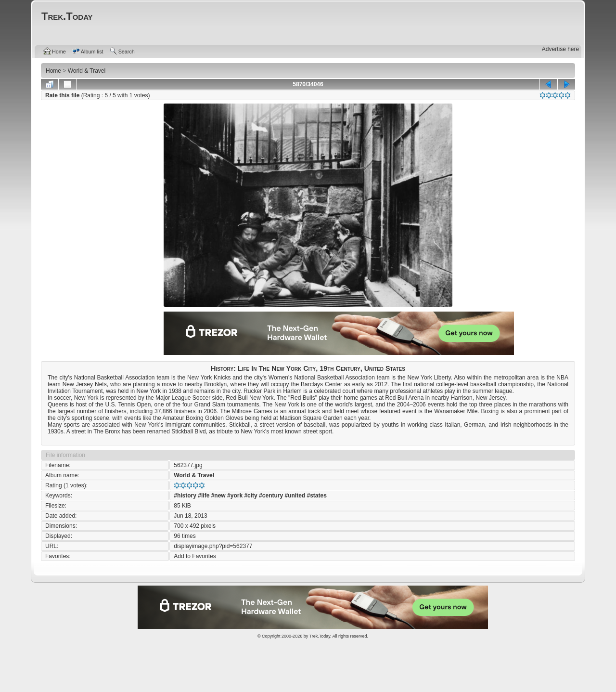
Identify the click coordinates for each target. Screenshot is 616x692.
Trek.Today (320, 636)
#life (204, 496)
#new (218, 496)
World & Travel (194, 475)
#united (295, 496)
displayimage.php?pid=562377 (213, 546)
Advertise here (560, 49)
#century (271, 496)
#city (250, 496)
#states (317, 496)
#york (235, 496)
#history (185, 496)
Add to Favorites (195, 556)
